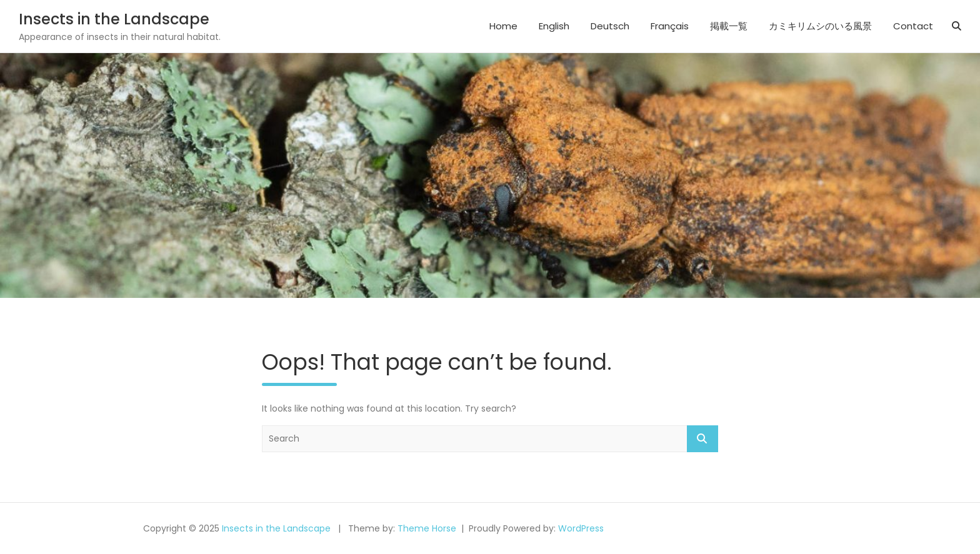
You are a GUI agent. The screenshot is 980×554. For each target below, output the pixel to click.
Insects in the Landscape (114, 19)
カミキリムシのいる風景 (820, 26)
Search (702, 439)
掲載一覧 (729, 26)
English (554, 26)
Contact (913, 26)
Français (670, 26)
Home (503, 26)
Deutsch (610, 26)
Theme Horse (427, 528)
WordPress (581, 528)
